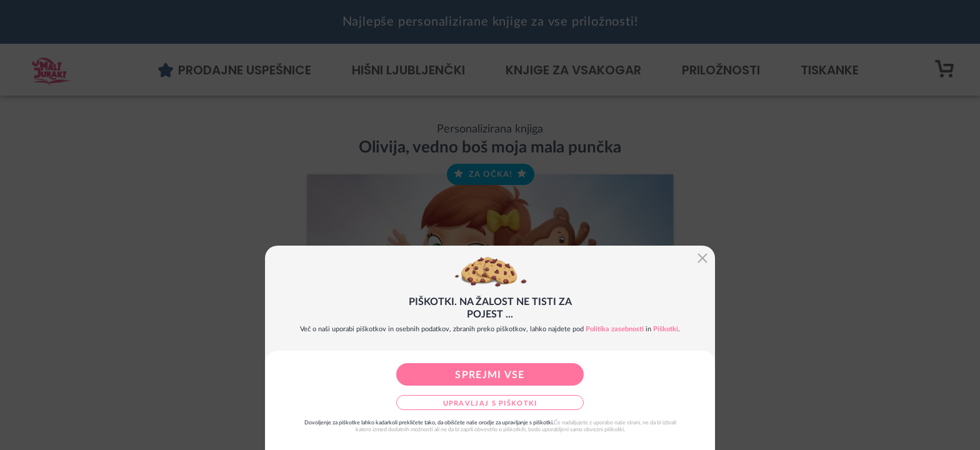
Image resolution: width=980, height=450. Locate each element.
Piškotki (666, 329)
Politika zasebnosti (615, 329)
